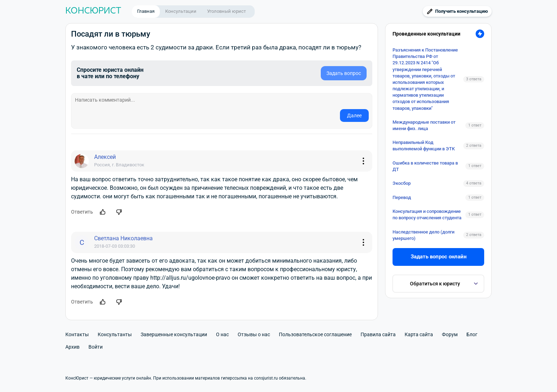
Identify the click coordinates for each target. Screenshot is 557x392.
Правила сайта (378, 334)
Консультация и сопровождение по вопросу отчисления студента (427, 214)
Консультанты (115, 334)
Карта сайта (419, 334)
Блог (472, 334)
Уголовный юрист (226, 11)
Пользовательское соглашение (315, 334)
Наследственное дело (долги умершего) (423, 235)
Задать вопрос (344, 73)
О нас (222, 334)
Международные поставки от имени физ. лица (424, 125)
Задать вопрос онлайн (439, 257)
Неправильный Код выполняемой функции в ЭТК (424, 146)
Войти (96, 347)
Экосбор (402, 183)
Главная (146, 11)
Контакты (77, 334)
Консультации (181, 11)
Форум (450, 334)
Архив (72, 347)
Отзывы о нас (254, 334)
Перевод (402, 197)
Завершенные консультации (174, 334)
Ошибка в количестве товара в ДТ (425, 166)
